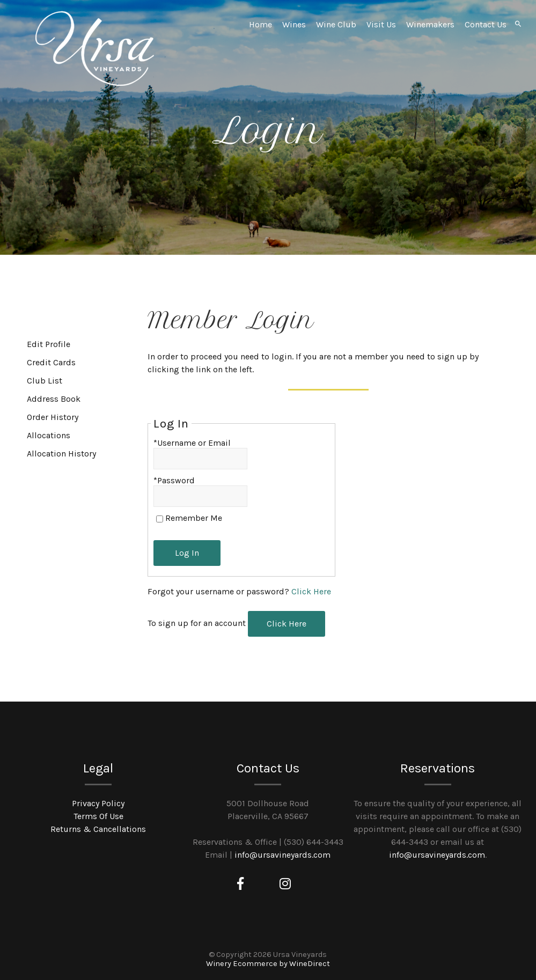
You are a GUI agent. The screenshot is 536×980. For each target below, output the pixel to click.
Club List (45, 381)
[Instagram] (285, 884)
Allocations (49, 435)
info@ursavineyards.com (282, 855)
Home (260, 24)
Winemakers (430, 24)
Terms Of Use (98, 816)
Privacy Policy (98, 803)
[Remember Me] (160, 519)
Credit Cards (51, 362)
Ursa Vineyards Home (94, 48)
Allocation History (61, 454)
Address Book (54, 399)
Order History (53, 417)
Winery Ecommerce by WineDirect (268, 964)
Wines (294, 24)
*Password (174, 480)
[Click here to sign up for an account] (287, 624)
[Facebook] (240, 884)
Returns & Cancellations (98, 829)
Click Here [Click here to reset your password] (311, 591)
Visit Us (381, 24)
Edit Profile (49, 344)
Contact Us (486, 24)
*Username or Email (192, 443)
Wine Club (336, 24)
